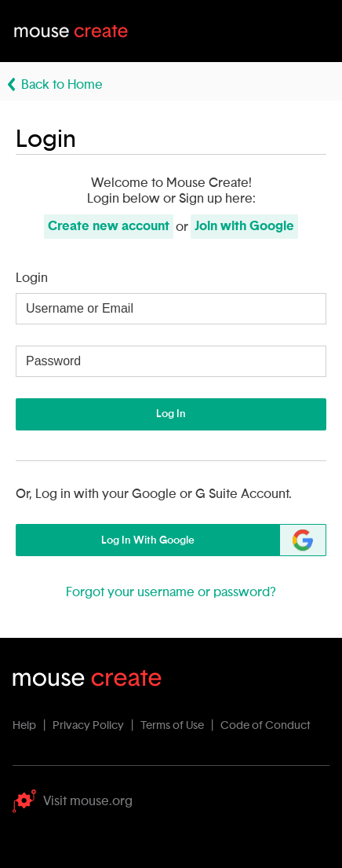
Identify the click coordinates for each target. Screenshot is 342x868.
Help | (31, 726)
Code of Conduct (266, 726)
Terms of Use (172, 726)
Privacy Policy (88, 726)
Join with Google (244, 226)
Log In (171, 414)
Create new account (109, 226)
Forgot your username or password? (171, 592)
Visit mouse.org (73, 801)
